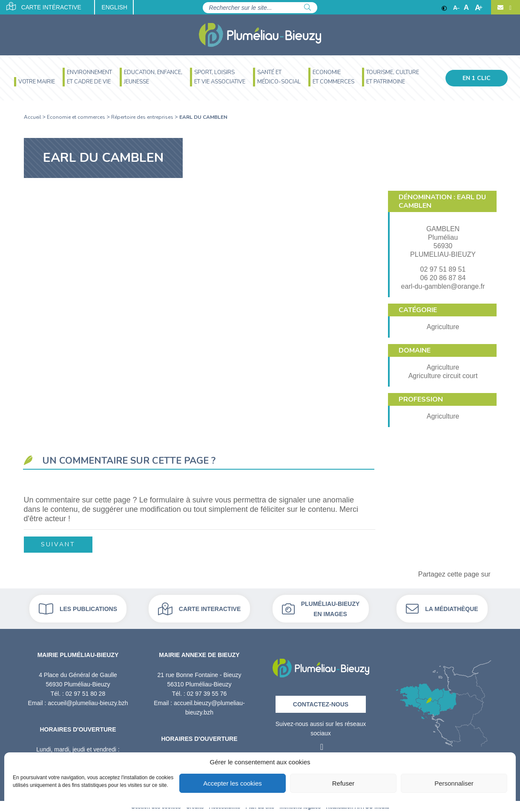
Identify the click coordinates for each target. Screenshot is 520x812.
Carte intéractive (45, 7)
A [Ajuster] (466, 8)
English (118, 8)
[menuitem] (34, 83)
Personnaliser (454, 783)
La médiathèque (442, 608)
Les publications (78, 608)
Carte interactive (199, 608)
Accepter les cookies (233, 783)
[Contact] (500, 8)
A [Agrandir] (479, 8)
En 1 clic (477, 78)
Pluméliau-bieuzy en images (321, 608)
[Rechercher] (307, 8)
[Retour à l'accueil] (321, 665)
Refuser (343, 783)
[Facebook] (509, 8)
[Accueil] (260, 35)
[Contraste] (444, 8)
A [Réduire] (456, 8)
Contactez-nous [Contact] (321, 703)
